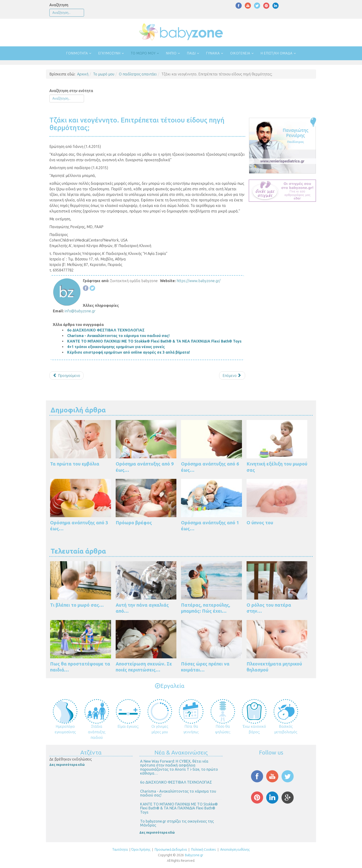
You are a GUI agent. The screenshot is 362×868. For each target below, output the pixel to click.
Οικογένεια (240, 53)
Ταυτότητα (120, 850)
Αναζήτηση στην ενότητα (71, 91)
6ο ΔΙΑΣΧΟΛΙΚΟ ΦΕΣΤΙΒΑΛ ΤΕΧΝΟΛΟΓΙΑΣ (106, 330)
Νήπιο (171, 53)
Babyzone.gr (194, 855)
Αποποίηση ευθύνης (235, 850)
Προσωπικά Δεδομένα (170, 850)
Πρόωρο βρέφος (134, 523)
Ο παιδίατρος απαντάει (138, 74)
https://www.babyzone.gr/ (199, 281)
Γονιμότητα (77, 53)
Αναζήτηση (59, 5)
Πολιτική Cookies (203, 850)
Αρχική (83, 74)
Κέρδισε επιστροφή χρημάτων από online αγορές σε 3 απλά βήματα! (128, 352)
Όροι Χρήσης (141, 850)
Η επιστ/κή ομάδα (277, 53)
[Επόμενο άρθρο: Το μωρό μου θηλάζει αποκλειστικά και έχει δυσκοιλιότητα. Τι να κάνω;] (232, 376)
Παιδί (191, 53)
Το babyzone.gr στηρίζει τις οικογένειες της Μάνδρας (177, 823)
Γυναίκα (213, 53)
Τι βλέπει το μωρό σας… (77, 605)
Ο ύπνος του (260, 523)
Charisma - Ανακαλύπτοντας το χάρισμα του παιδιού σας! (118, 336)
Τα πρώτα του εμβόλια (75, 464)
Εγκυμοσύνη (109, 53)
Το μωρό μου (143, 53)
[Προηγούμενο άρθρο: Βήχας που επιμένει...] (66, 376)
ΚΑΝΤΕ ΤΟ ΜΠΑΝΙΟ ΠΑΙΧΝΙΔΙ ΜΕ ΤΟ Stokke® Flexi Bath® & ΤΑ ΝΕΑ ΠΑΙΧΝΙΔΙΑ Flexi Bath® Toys (154, 341)
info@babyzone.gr (80, 311)
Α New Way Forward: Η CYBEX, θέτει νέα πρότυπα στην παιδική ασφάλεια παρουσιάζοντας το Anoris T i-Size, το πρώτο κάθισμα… (179, 767)
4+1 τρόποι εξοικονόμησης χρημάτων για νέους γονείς (116, 347)
